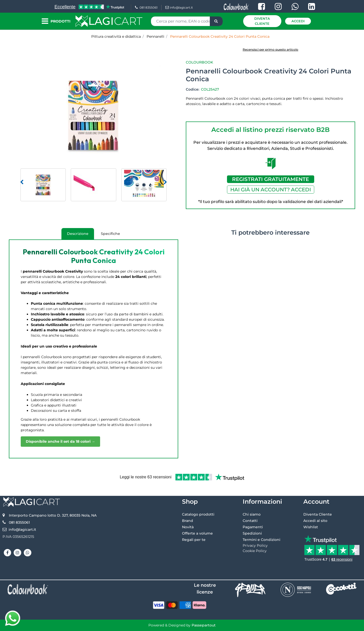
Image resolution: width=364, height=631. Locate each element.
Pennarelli (155, 36)
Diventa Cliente (262, 21)
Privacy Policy (255, 545)
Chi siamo (252, 514)
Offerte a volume (197, 533)
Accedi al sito (315, 521)
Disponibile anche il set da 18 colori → (60, 441)
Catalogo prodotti (198, 514)
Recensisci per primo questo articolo (270, 49)
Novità (188, 527)
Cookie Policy (255, 551)
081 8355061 (146, 7)
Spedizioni (252, 533)
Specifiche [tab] (110, 234)
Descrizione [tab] (75, 235)
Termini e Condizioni (261, 540)
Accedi (298, 21)
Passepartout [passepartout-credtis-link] (204, 625)
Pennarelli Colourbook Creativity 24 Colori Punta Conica (220, 36)
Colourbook (199, 62)
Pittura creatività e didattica (116, 36)
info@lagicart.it (179, 7)
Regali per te (194, 540)
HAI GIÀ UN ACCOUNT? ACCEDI (271, 190)
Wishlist (311, 527)
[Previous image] (22, 182)
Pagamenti (253, 527)
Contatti (250, 521)
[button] (216, 21)
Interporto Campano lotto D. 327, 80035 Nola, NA (53, 515)
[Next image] (165, 182)
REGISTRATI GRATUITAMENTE (270, 179)
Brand (188, 521)
